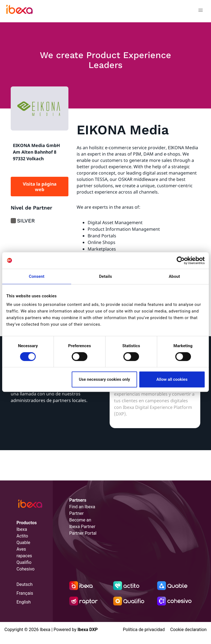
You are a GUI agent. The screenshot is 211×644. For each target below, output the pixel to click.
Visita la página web (40, 187)
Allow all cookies (172, 379)
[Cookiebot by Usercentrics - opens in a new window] (181, 260)
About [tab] (174, 276)
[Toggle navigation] (200, 11)
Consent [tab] (37, 276)
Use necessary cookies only (104, 379)
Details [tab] (105, 276)
